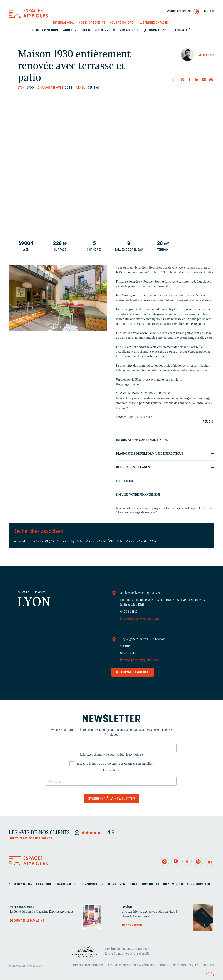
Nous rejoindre (121, 23)
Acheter (70, 31)
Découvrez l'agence (133, 672)
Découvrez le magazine (27, 921)
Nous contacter (21, 884)
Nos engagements (92, 23)
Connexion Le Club (201, 884)
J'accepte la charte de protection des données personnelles (115, 764)
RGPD (164, 966)
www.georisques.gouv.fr (144, 512)
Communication (92, 884)
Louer (85, 31)
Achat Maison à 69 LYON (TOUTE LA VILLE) (44, 541)
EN (212, 11)
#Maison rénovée (50, 88)
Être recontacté (155, 23)
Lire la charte (111, 770)
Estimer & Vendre (45, 31)
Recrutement (117, 884)
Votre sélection (183, 12)
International (64, 23)
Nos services (105, 31)
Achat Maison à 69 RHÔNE (95, 541)
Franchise (44, 884)
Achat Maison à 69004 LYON (137, 541)
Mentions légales (185, 966)
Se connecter (132, 926)
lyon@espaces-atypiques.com (139, 619)
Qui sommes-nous (157, 31)
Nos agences (129, 31)
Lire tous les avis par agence (30, 839)
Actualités (183, 31)
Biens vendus (173, 884)
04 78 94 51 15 (129, 612)
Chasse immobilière (145, 884)
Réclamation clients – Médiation (132, 966)
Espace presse (66, 884)
